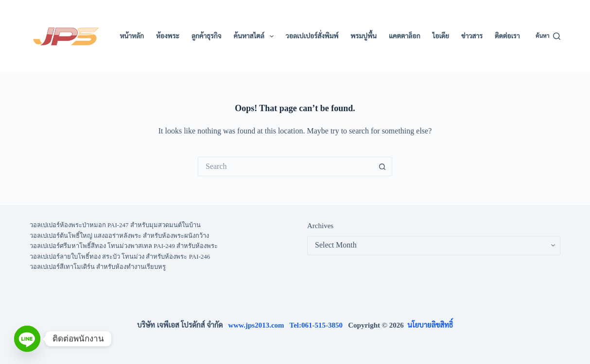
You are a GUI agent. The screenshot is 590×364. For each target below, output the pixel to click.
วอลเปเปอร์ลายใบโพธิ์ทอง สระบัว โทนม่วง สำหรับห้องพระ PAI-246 (120, 256)
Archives (320, 226)
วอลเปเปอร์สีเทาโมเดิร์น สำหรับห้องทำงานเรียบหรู (98, 267)
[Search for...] (285, 166)
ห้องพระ (168, 36)
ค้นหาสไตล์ (256, 36)
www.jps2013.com (259, 325)
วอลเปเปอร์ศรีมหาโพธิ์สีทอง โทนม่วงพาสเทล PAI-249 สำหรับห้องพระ (124, 246)
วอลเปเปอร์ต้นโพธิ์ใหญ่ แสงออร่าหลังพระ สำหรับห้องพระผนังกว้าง (120, 236)
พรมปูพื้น (364, 36)
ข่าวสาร (472, 36)
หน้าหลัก (132, 36)
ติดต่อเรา (507, 36)
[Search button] (382, 166)
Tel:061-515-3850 (319, 325)
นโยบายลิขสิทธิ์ (430, 325)
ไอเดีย (441, 36)
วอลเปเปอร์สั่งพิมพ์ (312, 36)
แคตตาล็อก (405, 36)
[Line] (27, 339)
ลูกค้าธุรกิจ (207, 36)
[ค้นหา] (548, 36)
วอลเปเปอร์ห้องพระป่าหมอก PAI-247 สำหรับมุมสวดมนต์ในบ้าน (115, 225)
